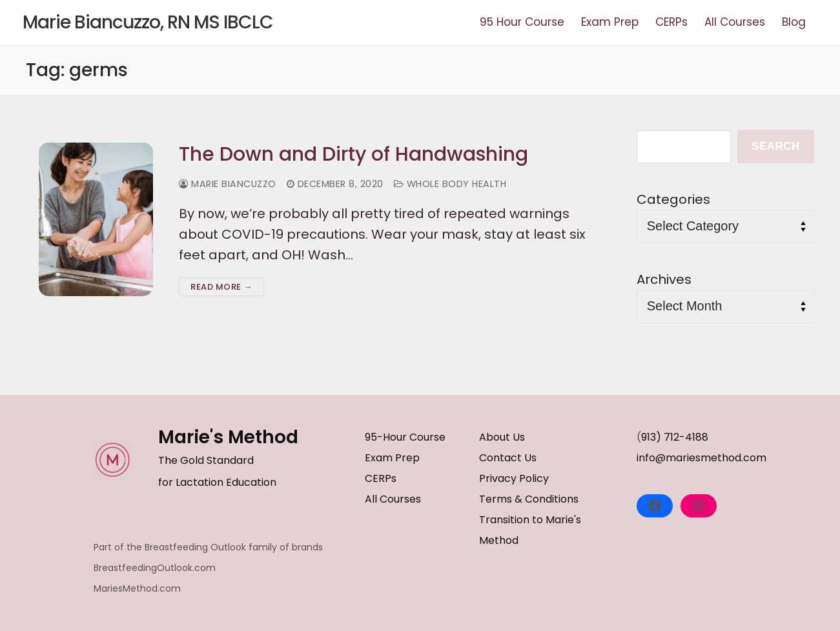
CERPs (381, 478)
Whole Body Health (450, 184)
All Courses (393, 499)
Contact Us (508, 458)
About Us (502, 437)
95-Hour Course (405, 437)
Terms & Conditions (529, 499)
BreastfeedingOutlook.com (155, 568)
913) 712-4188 (675, 437)
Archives (664, 279)
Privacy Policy (514, 478)
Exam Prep (392, 458)
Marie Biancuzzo (228, 184)
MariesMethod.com (137, 588)
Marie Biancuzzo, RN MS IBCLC (148, 23)
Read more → (221, 287)
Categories (673, 199)
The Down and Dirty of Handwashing (353, 154)
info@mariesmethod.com (702, 458)
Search (776, 146)
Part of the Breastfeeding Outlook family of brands (208, 547)
